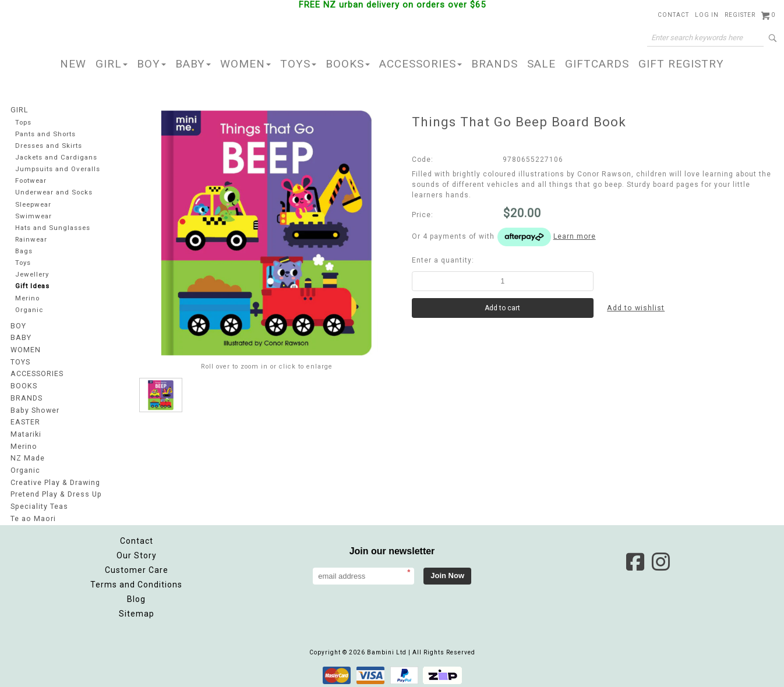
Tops (24, 122)
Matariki (26, 434)
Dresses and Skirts (49, 146)
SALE (541, 64)
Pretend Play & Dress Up (56, 493)
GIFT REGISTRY (681, 64)
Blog (136, 596)
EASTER (25, 423)
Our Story (137, 553)
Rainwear (31, 241)
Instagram (661, 559)
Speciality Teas (39, 504)
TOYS (298, 64)
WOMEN (246, 64)
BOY (151, 64)
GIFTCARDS (597, 64)
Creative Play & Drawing (55, 481)
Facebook (635, 559)
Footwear (31, 182)
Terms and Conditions (136, 582)
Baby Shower (34, 411)
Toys (23, 265)
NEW (73, 64)
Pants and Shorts (46, 134)
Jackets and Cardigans (56, 158)
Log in (707, 15)
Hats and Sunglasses (53, 230)
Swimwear (33, 217)
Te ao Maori (32, 516)
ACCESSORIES (421, 64)
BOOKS (348, 64)
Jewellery (33, 277)
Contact (673, 15)
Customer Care (137, 567)
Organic (29, 313)
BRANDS (495, 64)
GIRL (112, 64)
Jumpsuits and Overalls (58, 170)
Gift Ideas (33, 289)
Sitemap (137, 611)
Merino (28, 301)
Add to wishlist (636, 308)
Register (740, 15)
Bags (24, 254)
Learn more (575, 236)
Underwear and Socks (55, 194)
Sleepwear (34, 206)
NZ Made (27, 458)
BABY (193, 64)
